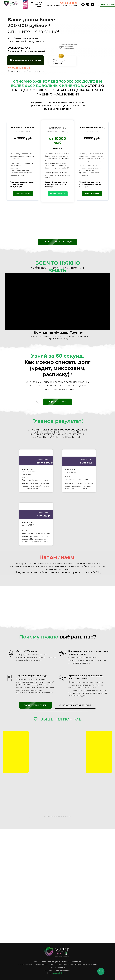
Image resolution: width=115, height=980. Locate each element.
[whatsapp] (83, 4)
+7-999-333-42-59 (19, 48)
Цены (38, 6)
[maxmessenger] (88, 4)
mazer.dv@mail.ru (60, 973)
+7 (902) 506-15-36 (19, 68)
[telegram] (93, 4)
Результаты (37, 2)
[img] (16, 752)
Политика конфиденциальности (57, 970)
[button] (26, 60)
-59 (76, 3)
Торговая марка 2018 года (32, 676)
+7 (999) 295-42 (66, 3)
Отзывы (37, 4)
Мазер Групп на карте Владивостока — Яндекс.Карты (57, 816)
